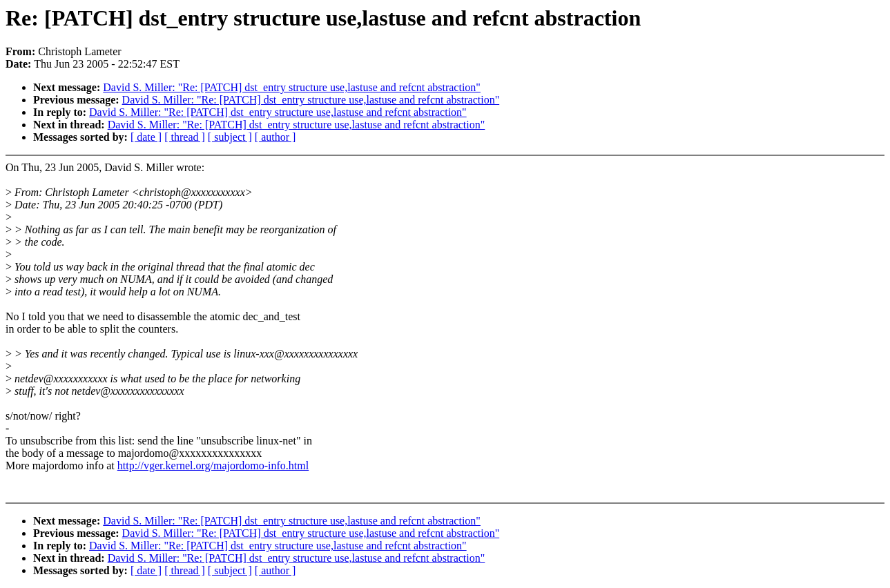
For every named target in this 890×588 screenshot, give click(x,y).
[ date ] (146, 137)
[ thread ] (185, 137)
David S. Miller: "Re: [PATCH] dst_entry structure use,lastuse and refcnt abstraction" (292, 87)
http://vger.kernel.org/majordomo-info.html (213, 465)
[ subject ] (230, 137)
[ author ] (275, 137)
